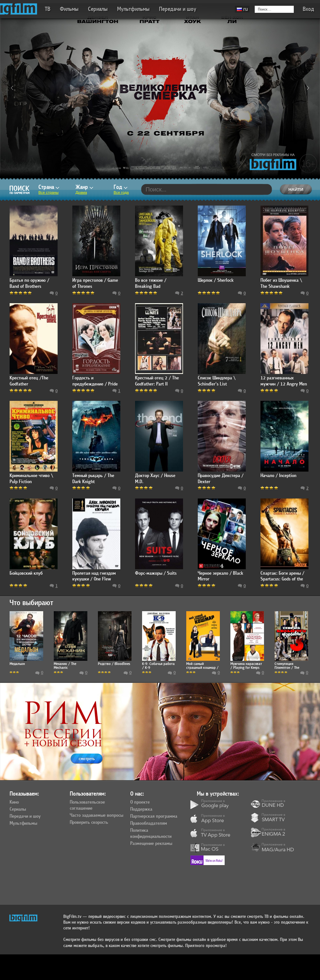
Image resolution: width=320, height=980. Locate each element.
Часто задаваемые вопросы (96, 815)
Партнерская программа (154, 816)
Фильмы (69, 9)
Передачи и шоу (178, 9)
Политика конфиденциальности (151, 834)
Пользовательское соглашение (87, 805)
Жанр (84, 187)
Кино (14, 802)
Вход (308, 9)
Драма (81, 192)
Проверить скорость (89, 822)
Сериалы (98, 9)
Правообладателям (149, 823)
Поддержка (141, 809)
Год (120, 187)
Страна (49, 187)
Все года (121, 192)
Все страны (48, 192)
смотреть (87, 759)
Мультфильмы (133, 9)
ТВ (48, 9)
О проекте (140, 802)
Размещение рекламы (151, 844)
